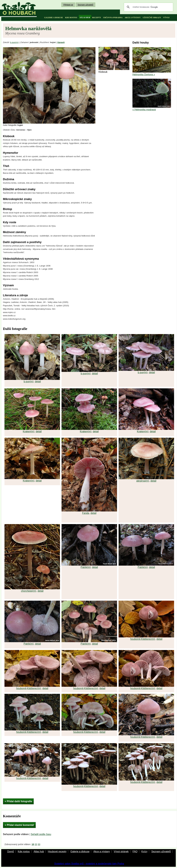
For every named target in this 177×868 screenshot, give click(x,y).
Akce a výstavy (102, 851)
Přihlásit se (68, 5)
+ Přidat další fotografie (18, 801)
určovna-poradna (113, 18)
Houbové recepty (57, 851)
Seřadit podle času (41, 834)
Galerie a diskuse (80, 851)
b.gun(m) (14, 42)
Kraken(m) (29, 431)
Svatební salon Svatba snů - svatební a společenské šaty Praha (89, 864)
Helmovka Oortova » (144, 74)
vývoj (166, 18)
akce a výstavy (133, 18)
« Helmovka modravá (144, 110)
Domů (11, 851)
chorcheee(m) (29, 591)
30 (39, 844)
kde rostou (71, 18)
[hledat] (148, 7)
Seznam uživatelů (85, 5)
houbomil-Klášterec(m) (143, 639)
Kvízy (144, 851)
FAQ (135, 851)
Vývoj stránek (121, 851)
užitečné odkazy (152, 18)
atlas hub (85, 18)
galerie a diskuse (54, 18)
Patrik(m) (86, 567)
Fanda (86, 513)
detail (38, 381)
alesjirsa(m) (143, 481)
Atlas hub (39, 851)
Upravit (61, 42)
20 (36, 844)
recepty (97, 18)
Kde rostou (24, 851)
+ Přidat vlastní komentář (19, 825)
